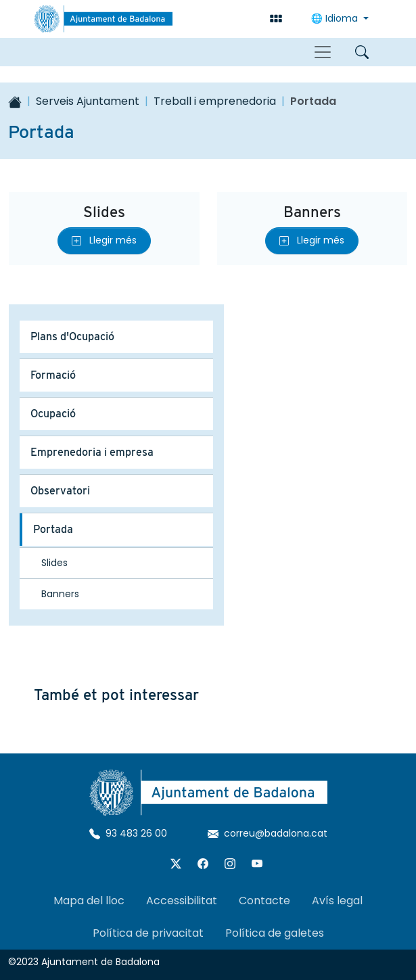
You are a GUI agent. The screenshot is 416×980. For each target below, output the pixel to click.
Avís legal (337, 901)
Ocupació (53, 414)
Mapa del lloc (89, 901)
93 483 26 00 (128, 833)
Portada (53, 529)
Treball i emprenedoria (215, 101)
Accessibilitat (182, 901)
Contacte (264, 901)
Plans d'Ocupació (72, 336)
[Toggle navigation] (323, 52)
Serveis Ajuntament (88, 101)
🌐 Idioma (336, 18)
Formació (53, 375)
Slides (104, 212)
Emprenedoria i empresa (92, 452)
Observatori (60, 491)
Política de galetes (275, 933)
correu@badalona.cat (268, 833)
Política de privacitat (148, 933)
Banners (312, 212)
